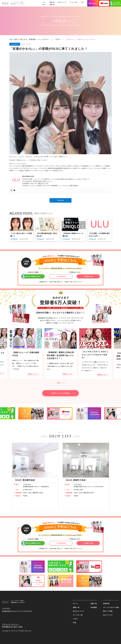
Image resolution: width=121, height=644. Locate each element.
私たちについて (62, 2)
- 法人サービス (107, 615)
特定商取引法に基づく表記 (12, 627)
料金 (43, 4)
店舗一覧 (52, 4)
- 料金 (74, 623)
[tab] (57, 383)
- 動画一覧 (76, 607)
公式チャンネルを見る (60, 393)
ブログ (82, 2)
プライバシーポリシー (11, 624)
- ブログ (75, 619)
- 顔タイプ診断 (107, 611)
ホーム (44, 2)
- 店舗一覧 (93, 603)
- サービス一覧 (77, 615)
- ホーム (75, 603)
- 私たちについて (78, 611)
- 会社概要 (93, 607)
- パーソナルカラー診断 (110, 607)
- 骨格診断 (106, 603)
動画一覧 (52, 2)
